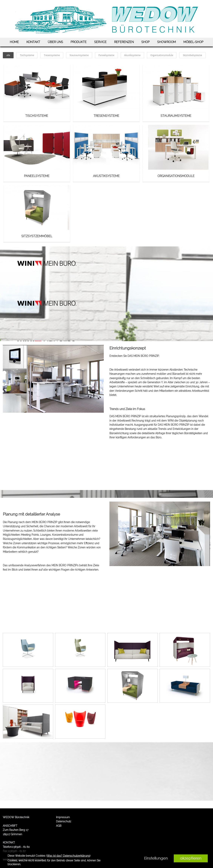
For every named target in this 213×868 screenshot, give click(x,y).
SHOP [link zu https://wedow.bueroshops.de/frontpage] (145, 42)
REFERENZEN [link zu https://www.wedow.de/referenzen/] (124, 42)
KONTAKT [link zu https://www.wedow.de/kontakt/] (33, 42)
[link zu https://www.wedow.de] (106, 19)
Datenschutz (64, 821)
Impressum (63, 817)
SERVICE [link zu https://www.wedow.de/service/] (100, 42)
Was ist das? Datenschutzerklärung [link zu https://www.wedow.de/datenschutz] (68, 856)
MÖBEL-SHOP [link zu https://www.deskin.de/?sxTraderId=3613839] (193, 42)
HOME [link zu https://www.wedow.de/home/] (14, 42)
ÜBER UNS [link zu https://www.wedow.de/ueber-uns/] (55, 42)
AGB (59, 826)
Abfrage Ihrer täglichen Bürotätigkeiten (179, 433)
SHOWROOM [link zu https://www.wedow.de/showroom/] (166, 42)
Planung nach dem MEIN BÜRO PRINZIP (32, 522)
